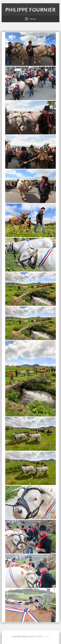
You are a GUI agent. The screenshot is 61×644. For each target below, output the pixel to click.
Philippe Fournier (31, 10)
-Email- (46, 636)
